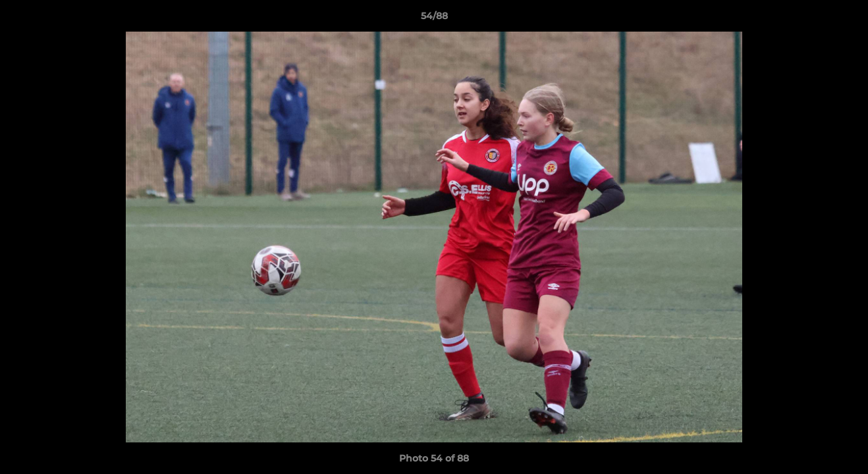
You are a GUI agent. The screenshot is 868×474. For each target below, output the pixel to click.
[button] (844, 19)
